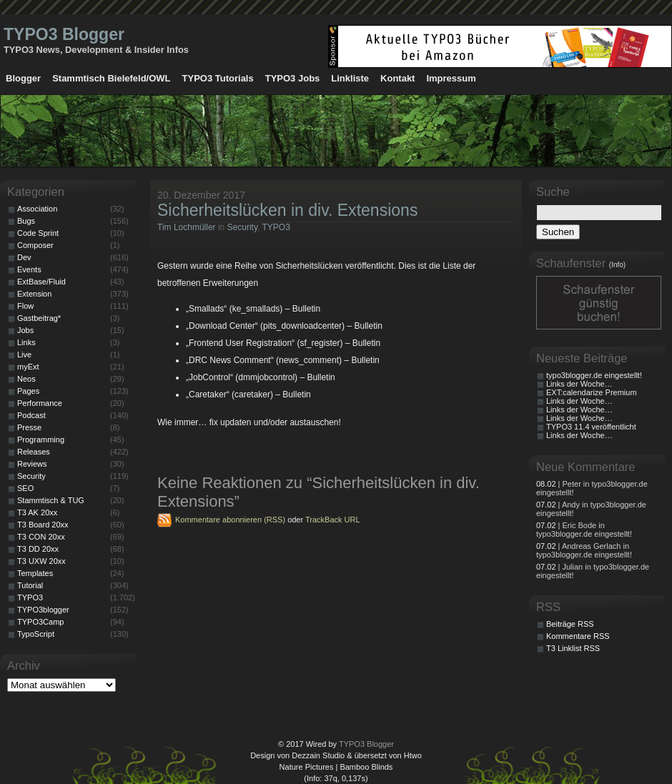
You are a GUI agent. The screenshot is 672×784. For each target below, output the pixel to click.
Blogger (23, 78)
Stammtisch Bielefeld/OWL (111, 78)
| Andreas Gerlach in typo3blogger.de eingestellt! (584, 550)
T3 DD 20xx (38, 549)
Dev (24, 257)
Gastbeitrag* (39, 318)
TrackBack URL (333, 520)
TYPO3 (276, 227)
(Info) (617, 265)
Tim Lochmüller (187, 227)
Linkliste (350, 78)
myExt (28, 367)
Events (29, 269)
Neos (26, 379)
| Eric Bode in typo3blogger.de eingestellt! (584, 530)
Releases (34, 452)
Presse (29, 427)
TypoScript (36, 634)
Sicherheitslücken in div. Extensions (287, 210)
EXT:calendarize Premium (592, 392)
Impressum (451, 78)
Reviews (32, 464)
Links (26, 342)
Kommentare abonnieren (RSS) (230, 520)
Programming (41, 440)
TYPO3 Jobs (293, 78)
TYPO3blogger (43, 610)
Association (37, 209)
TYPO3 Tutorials (218, 78)
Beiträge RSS (570, 624)
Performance (40, 403)
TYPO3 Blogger (64, 34)
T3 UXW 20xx (41, 561)
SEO (25, 488)
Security (242, 227)
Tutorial (30, 585)
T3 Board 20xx (43, 525)
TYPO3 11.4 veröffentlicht (591, 427)
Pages (28, 391)
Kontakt (397, 78)
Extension (34, 294)
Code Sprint (38, 233)
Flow (25, 306)
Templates (35, 573)
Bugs (26, 221)
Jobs (25, 330)
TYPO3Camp (40, 622)
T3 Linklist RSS (573, 648)
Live (24, 354)
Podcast (31, 415)
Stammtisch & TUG (51, 500)
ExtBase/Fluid (41, 282)
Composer (35, 245)
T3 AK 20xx (37, 512)
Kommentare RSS (578, 636)
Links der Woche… (579, 384)
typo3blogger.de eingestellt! (594, 375)
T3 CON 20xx (41, 537)
